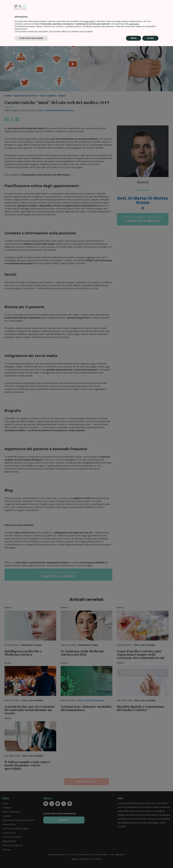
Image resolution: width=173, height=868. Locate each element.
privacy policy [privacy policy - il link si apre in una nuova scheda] (89, 843)
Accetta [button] (150, 860)
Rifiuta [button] (134, 860)
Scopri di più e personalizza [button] (31, 860)
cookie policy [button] (134, 846)
